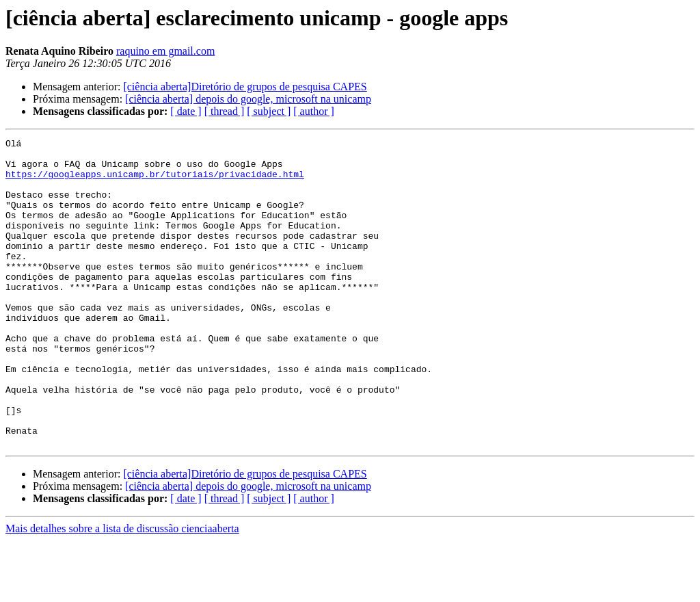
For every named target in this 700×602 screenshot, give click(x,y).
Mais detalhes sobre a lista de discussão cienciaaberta (122, 590)
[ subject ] (269, 111)
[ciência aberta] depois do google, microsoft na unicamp (248, 99)
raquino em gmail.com (165, 51)
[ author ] (314, 111)
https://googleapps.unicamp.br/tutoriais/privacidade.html (155, 182)
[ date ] (186, 111)
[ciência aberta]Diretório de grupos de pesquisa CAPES (245, 87)
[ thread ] (225, 111)
